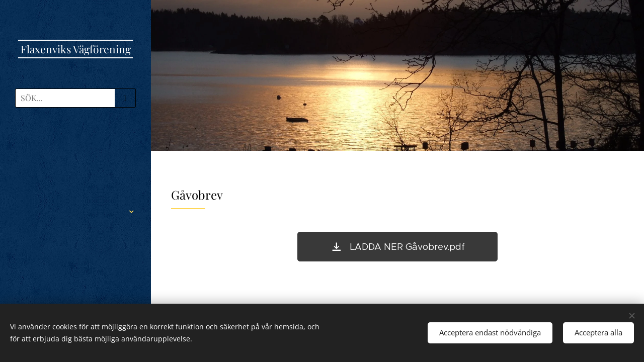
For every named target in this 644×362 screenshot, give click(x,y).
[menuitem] (75, 145)
